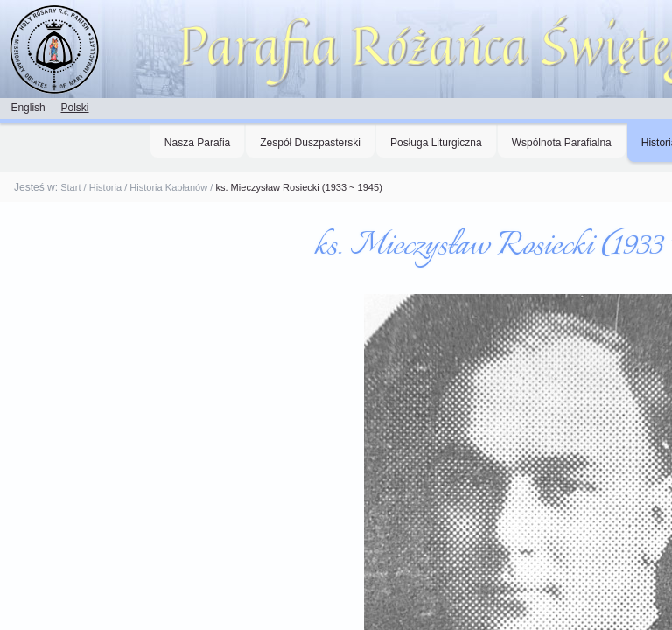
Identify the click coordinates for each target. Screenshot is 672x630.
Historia (105, 187)
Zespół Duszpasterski (310, 143)
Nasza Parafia (197, 143)
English (28, 108)
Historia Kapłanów (168, 187)
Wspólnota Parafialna (562, 143)
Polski (74, 108)
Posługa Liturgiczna (436, 143)
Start (70, 187)
